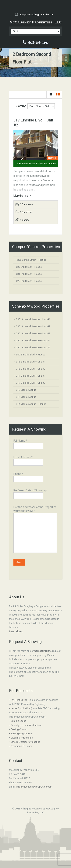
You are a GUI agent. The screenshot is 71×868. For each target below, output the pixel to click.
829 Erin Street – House (29, 281)
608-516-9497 (38, 43)
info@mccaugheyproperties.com (37, 14)
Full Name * (28, 444)
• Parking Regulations (21, 733)
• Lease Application (20, 708)
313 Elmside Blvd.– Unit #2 (31, 369)
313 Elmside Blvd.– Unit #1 (31, 362)
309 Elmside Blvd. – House (31, 355)
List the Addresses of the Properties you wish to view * (35, 520)
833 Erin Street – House (29, 267)
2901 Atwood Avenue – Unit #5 (33, 348)
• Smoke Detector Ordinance (25, 742)
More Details (22, 196)
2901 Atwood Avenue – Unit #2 (33, 326)
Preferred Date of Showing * (30, 493)
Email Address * (28, 460)
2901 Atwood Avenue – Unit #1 (33, 319)
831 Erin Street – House (29, 274)
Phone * (28, 477)
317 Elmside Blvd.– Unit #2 (31, 383)
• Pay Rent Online (18, 700)
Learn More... (16, 631)
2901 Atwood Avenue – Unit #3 (33, 333)
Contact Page (42, 651)
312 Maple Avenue (26, 397)
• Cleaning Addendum (21, 738)
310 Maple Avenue (26, 390)
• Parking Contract (19, 729)
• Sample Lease (18, 721)
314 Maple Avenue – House (31, 404)
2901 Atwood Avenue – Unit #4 (33, 340)
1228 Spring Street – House (31, 260)
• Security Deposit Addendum (25, 725)
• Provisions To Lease (21, 746)
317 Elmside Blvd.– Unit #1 (31, 376)
